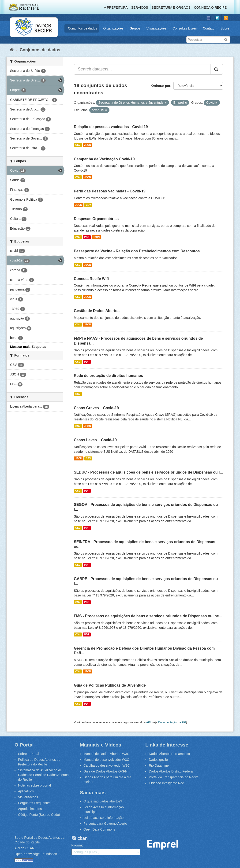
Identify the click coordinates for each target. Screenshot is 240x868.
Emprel (163, 845)
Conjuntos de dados (83, 28)
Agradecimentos (30, 809)
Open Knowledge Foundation (36, 854)
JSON (88, 145)
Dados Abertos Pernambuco (169, 754)
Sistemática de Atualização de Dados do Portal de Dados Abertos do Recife (43, 775)
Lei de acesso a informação (103, 818)
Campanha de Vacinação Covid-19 (104, 159)
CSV (78, 145)
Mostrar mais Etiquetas (28, 347)
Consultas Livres (185, 28)
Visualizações (156, 28)
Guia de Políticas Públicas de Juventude (110, 685)
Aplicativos (26, 791)
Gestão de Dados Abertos (97, 311)
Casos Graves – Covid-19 (96, 408)
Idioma (77, 845)
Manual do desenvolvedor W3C (106, 760)
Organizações (113, 28)
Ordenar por (161, 86)
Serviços (140, 7)
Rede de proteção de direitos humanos (108, 376)
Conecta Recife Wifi (91, 279)
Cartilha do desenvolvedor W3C (107, 765)
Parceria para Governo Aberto (105, 824)
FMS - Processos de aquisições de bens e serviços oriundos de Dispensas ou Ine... (148, 616)
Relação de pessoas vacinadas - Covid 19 (111, 127)
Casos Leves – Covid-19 (95, 440)
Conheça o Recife (210, 7)
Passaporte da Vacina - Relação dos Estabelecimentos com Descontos (137, 251)
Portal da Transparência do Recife (174, 777)
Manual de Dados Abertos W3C (106, 754)
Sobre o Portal (29, 754)
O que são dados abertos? (103, 801)
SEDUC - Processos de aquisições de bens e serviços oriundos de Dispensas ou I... (148, 472)
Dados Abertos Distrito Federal (171, 771)
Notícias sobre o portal (34, 785)
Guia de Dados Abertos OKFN (105, 771)
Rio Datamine (159, 765)
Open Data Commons (99, 829)
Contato (209, 28)
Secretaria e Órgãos (171, 7)
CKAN (79, 838)
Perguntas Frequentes (34, 803)
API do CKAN (24, 848)
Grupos (135, 28)
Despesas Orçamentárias (96, 219)
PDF (87, 237)
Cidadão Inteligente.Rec (166, 783)
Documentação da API (172, 722)
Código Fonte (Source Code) (39, 815)
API (148, 722)
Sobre (225, 28)
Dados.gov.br (158, 760)
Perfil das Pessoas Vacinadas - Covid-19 (110, 191)
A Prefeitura (116, 7)
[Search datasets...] (142, 69)
